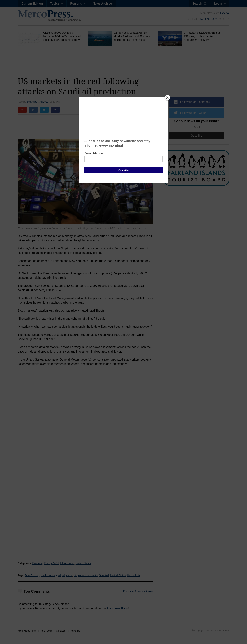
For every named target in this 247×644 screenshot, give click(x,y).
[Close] (167, 98)
